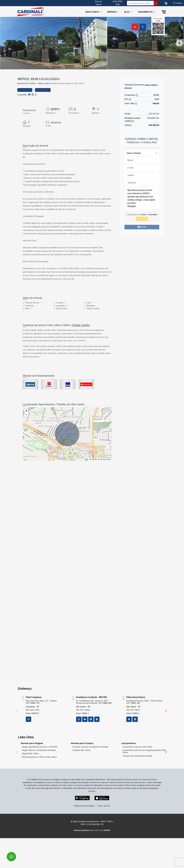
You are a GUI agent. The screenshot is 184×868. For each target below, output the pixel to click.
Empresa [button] (112, 12)
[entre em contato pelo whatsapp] (8, 855)
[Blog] (97, 734)
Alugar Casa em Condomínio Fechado (39, 764)
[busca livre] (156, 3)
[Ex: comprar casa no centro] (140, 3)
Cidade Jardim (44, 98)
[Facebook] (85, 734)
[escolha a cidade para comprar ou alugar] (178, 3)
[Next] (166, 725)
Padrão (33, 98)
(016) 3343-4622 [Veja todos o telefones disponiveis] (118, 3)
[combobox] (142, 167)
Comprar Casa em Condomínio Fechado (90, 761)
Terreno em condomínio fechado (137, 770)
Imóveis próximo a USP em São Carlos (39, 771)
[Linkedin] (91, 734)
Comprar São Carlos (81, 764)
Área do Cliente (99, 3)
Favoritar (25, 104)
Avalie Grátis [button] (92, 12)
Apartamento (23, 98)
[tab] (135, 27)
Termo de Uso (104, 820)
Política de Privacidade (84, 820)
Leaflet (93, 474)
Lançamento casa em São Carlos (137, 761)
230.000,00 (154, 128)
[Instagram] (29, 734)
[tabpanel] (92, 50)
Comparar (43, 104)
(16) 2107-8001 (133, 724)
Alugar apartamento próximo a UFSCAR (40, 761)
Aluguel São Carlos (30, 768)
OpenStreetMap (105, 474)
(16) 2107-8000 (83, 724)
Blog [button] (127, 12)
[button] (166, 3)
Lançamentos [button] (146, 12)
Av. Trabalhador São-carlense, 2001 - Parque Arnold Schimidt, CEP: (94, 716)
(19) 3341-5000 (33, 724)
